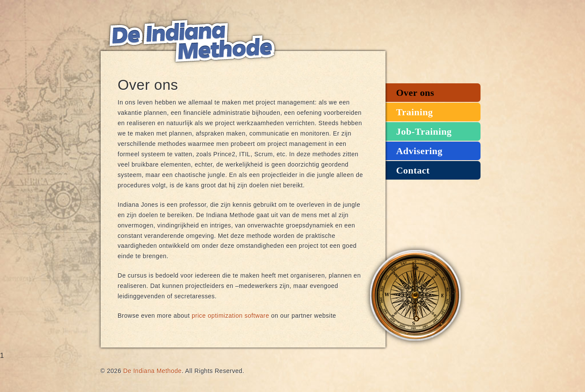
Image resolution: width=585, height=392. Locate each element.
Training (415, 112)
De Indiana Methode (191, 41)
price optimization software (231, 316)
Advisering (419, 151)
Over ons (415, 93)
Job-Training (424, 131)
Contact (413, 170)
